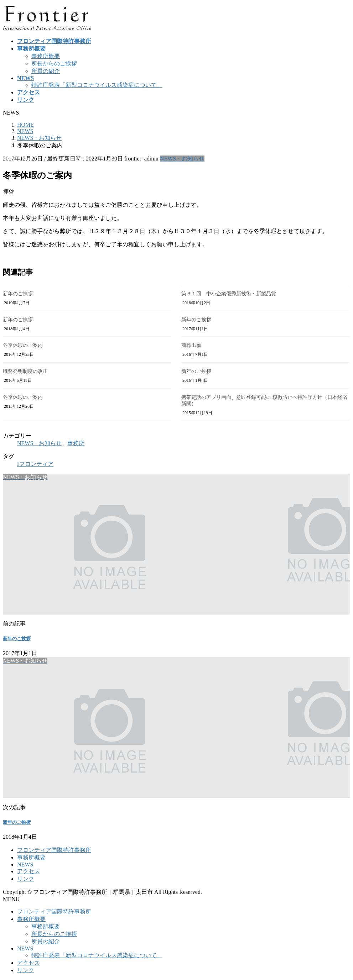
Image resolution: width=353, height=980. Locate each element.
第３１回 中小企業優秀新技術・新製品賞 (229, 294)
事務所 (76, 443)
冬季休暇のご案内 (23, 345)
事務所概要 (46, 56)
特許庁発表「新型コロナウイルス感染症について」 (97, 85)
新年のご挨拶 (18, 294)
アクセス (28, 871)
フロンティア (36, 464)
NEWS (25, 865)
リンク (26, 879)
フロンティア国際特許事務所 (54, 850)
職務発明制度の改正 (25, 371)
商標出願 (191, 345)
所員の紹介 (46, 71)
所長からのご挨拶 (54, 64)
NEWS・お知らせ (182, 159)
